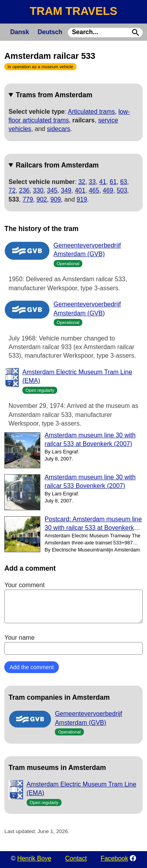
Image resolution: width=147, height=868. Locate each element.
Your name (73, 644)
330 (38, 190)
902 (42, 199)
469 (108, 190)
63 (123, 182)
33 (92, 182)
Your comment (73, 602)
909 (56, 199)
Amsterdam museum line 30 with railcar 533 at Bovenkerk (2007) (90, 439)
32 (82, 182)
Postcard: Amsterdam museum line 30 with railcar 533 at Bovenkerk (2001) (93, 524)
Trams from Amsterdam (54, 95)
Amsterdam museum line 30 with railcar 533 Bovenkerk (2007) (90, 481)
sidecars (59, 129)
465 (94, 190)
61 (113, 182)
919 (82, 199)
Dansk (20, 32)
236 (24, 190)
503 (122, 190)
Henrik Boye (34, 858)
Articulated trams (91, 112)
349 (66, 190)
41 (103, 182)
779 (28, 199)
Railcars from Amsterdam (57, 165)
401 (80, 190)
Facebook (114, 858)
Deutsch (50, 32)
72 (12, 190)
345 (52, 190)
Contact (76, 858)
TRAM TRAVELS (73, 11)
